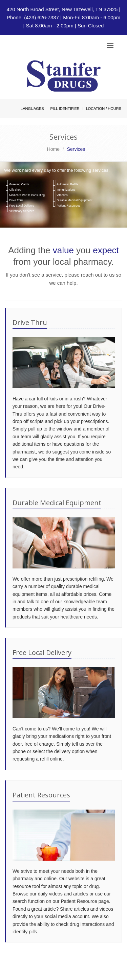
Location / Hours (104, 109)
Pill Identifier (65, 109)
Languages (32, 109)
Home (53, 149)
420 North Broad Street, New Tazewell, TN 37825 (62, 9)
